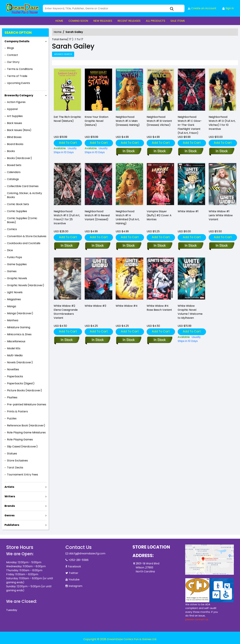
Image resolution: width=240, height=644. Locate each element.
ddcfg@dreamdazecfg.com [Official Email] (87, 553)
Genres (9, 515)
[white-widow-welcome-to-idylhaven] (191, 339)
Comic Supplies (17, 211)
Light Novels (15, 292)
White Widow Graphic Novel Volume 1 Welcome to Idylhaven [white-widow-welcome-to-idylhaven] (190, 312)
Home (58, 32)
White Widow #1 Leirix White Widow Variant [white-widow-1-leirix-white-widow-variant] (221, 215)
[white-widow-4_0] (129, 340)
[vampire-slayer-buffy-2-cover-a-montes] (160, 246)
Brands (10, 506)
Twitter (74, 573)
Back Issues (14, 123)
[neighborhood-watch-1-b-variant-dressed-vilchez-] (160, 90)
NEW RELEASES (103, 21)
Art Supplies (15, 116)
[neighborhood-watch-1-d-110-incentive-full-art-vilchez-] (222, 90)
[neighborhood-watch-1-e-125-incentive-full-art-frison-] (67, 246)
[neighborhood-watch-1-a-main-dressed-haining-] (129, 90)
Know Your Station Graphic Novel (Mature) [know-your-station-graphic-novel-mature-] (96, 121)
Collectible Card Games (23, 186)
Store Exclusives (17, 461)
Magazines (14, 299)
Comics (12, 229)
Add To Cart (68, 143)
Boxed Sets (14, 165)
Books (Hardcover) (19, 158)
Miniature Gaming (19, 327)
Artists (9, 487)
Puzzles (12, 418)
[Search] (114, 8)
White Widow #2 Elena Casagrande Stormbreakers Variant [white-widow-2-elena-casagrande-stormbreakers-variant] (66, 312)
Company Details (17, 41)
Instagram (75, 586)
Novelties (13, 369)
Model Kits (14, 348)
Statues (12, 454)
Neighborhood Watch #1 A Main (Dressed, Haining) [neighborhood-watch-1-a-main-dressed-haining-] (128, 121)
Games (12, 271)
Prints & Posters (17, 411)
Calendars (14, 172)
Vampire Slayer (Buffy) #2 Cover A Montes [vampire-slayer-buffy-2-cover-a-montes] (159, 215)
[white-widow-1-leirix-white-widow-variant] (222, 246)
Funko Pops (14, 257)
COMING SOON (78, 21)
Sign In (228, 8)
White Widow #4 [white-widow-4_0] (127, 306)
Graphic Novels (17, 278)
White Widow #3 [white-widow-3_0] (95, 306)
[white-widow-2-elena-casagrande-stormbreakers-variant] (67, 340)
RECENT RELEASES (129, 21)
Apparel (12, 109)
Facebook (74, 566)
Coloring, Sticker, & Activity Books (24, 195)
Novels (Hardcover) (20, 362)
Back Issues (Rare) (19, 130)
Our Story (13, 62)
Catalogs (13, 179)
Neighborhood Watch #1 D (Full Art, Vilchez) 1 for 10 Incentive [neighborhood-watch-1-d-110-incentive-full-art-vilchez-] (222, 123)
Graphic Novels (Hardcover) (26, 285)
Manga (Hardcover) (20, 313)
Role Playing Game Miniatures (26, 432)
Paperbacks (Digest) (21, 383)
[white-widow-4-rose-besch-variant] (160, 340)
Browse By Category (19, 95)
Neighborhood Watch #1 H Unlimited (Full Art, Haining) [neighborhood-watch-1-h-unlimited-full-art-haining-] (128, 217)
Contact (12, 55)
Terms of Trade (17, 76)
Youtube (74, 579)
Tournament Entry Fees (22, 475)
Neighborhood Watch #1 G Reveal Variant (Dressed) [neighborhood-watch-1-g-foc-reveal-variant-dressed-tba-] (97, 215)
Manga (11, 306)
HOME (59, 21)
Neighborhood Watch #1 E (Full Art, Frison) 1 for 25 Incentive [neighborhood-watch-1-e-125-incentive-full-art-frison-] (67, 217)
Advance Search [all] (63, 54)
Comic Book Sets (18, 204)
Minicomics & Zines (19, 334)
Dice (10, 250)
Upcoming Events (18, 83)
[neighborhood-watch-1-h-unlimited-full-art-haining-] (129, 246)
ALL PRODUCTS (155, 21)
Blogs (10, 48)
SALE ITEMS (178, 21)
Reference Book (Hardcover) (26, 425)
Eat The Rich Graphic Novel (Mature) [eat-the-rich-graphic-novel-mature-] (67, 119)
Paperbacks (15, 376)
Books (11, 151)
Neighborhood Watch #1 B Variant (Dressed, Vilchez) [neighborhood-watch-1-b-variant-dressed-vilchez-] (159, 121)
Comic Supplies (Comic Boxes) (22, 220)
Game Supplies (17, 264)
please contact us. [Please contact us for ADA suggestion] (197, 619)
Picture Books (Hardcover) (24, 390)
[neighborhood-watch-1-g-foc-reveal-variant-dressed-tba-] (98, 246)
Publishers (12, 525)
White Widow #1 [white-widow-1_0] (188, 211)
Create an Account (202, 8)
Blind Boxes (14, 137)
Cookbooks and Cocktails (24, 243)
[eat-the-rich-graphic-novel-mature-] (67, 90)
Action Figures (16, 102)
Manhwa (13, 320)
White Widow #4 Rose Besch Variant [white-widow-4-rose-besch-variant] (159, 308)
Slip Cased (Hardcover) (22, 446)
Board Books (15, 144)
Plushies (12, 397)
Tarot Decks (15, 468)
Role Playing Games (20, 439)
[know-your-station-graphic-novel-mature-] (98, 90)
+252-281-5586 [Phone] (78, 560)
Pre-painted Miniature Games (27, 404)
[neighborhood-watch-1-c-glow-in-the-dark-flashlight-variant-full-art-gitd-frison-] (191, 90)
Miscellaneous (16, 341)
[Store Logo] (23, 8)
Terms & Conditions (20, 69)
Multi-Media (15, 355)
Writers (10, 496)
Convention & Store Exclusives (27, 236)
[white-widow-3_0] (98, 340)
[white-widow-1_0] (191, 246)
